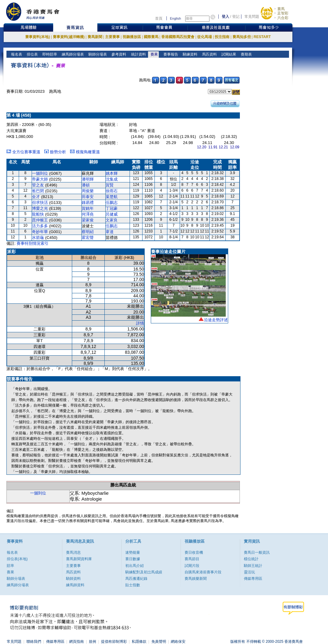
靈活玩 (249, 572)
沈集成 (112, 179)
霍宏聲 (88, 238)
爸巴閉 (38, 191)
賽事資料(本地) (37, 37)
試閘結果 (228, 54)
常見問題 (252, 17)
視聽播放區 (132, 37)
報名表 (16, 54)
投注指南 (222, 37)
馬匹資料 (209, 54)
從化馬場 (205, 37)
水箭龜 (38, 238)
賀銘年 (88, 208)
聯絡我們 (34, 642)
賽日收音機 (194, 552)
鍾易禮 (88, 203)
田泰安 (88, 197)
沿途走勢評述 (216, 320)
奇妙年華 (40, 232)
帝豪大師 (40, 179)
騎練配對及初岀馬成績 (144, 572)
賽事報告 (170, 54)
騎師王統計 (253, 566)
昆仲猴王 (40, 220)
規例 (92, 642)
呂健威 (112, 214)
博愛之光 (40, 208)
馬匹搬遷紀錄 (136, 579)
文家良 (112, 220)
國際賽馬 (151, 37)
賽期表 (246, 54)
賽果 (153, 54)
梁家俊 (88, 220)
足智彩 (283, 13)
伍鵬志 (112, 203)
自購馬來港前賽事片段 (203, 572)
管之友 (38, 185)
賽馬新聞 (95, 37)
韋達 (110, 232)
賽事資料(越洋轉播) (69, 37)
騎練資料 (190, 54)
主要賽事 (112, 37)
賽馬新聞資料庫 (79, 559)
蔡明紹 (88, 232)
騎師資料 (73, 579)
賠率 (10, 566)
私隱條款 (139, 642)
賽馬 (281, 9)
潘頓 (86, 185)
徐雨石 (112, 191)
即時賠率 (49, 54)
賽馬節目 (192, 559)
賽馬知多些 (242, 37)
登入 (225, 17)
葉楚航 (112, 197)
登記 (236, 17)
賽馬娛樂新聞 (196, 579)
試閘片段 (192, 566)
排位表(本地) (17, 559)
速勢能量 (133, 552)
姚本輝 (112, 173)
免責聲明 (159, 642)
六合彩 (283, 18)
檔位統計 (251, 559)
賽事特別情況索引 (33, 243)
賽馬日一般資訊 (257, 552)
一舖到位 (40, 173)
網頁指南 (76, 642)
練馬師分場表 (72, 54)
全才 (36, 197)
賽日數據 (133, 559)
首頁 (159, 18)
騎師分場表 (97, 54)
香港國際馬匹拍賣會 (178, 37)
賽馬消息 (73, 552)
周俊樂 (88, 191)
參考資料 (118, 54)
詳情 (140, 323)
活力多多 (40, 226)
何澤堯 (88, 214)
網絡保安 (178, 642)
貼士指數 (133, 585)
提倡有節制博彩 (114, 642)
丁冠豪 (112, 208)
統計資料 (138, 54)
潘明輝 (88, 179)
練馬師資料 (75, 585)
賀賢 (110, 185)
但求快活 (40, 203)
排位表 (32, 54)
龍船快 (38, 214)
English (175, 18)
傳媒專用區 (253, 579)
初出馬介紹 (135, 566)
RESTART (262, 37)
